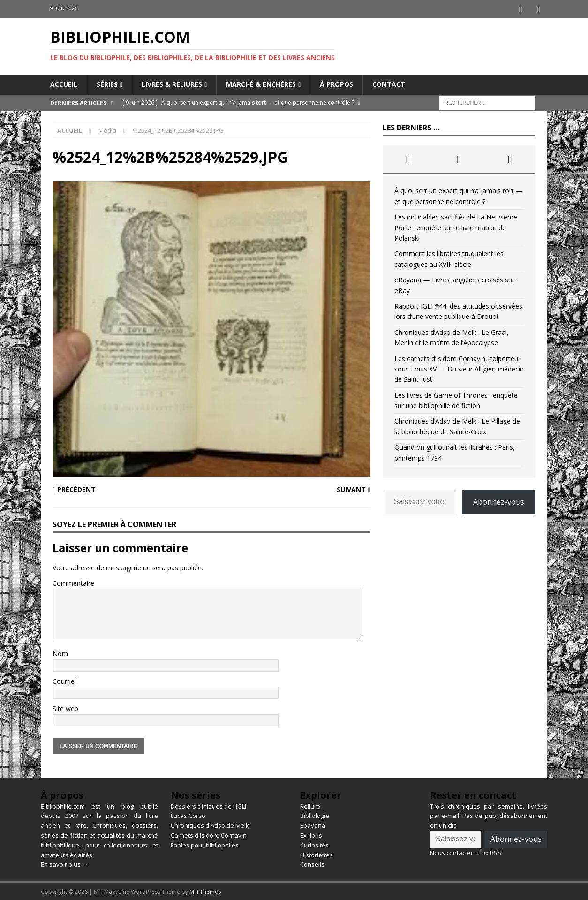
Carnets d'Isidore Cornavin (209, 834)
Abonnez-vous (499, 500)
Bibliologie (315, 815)
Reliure (310, 805)
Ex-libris (311, 834)
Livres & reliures (172, 83)
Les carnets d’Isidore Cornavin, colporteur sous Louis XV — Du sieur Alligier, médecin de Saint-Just (459, 368)
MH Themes (205, 890)
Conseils (312, 863)
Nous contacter (452, 851)
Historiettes (317, 854)
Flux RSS (489, 851)
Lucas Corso (188, 815)
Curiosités (314, 844)
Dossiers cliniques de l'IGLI (208, 805)
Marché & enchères (261, 83)
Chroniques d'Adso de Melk (210, 824)
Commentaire (73, 582)
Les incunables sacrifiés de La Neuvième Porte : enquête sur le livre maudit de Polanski (456, 226)
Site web (65, 707)
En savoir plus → (64, 863)
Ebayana (313, 824)
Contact (389, 83)
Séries (107, 83)
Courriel (64, 680)
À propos (336, 83)
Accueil (64, 83)
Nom (60, 653)
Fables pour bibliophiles (205, 844)
